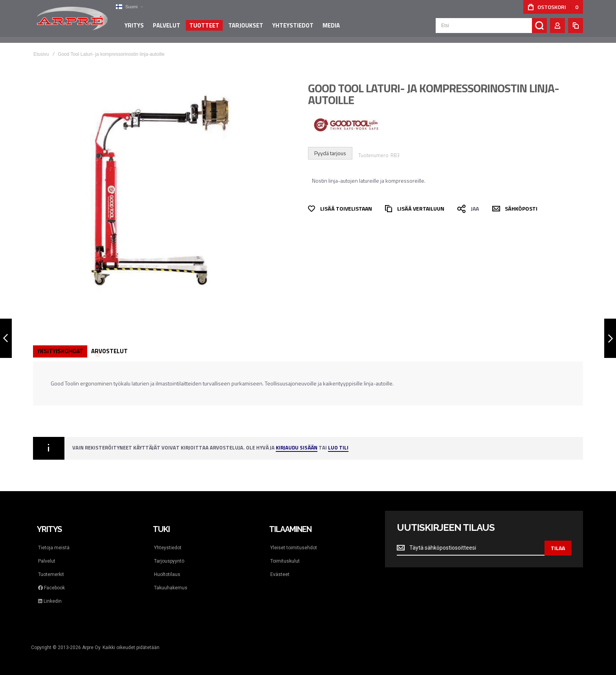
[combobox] (491, 28)
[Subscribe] (558, 548)
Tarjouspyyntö (169, 561)
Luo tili (338, 448)
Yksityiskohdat (60, 351)
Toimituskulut (285, 561)
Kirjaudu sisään (297, 448)
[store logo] (72, 21)
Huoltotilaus (167, 574)
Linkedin (50, 601)
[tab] (60, 351)
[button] (129, 7)
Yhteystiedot (168, 548)
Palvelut (47, 561)
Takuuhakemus (171, 588)
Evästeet (280, 574)
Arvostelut (109, 351)
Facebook (51, 588)
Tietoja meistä (54, 548)
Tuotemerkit (51, 574)
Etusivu (41, 54)
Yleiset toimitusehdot (294, 548)
